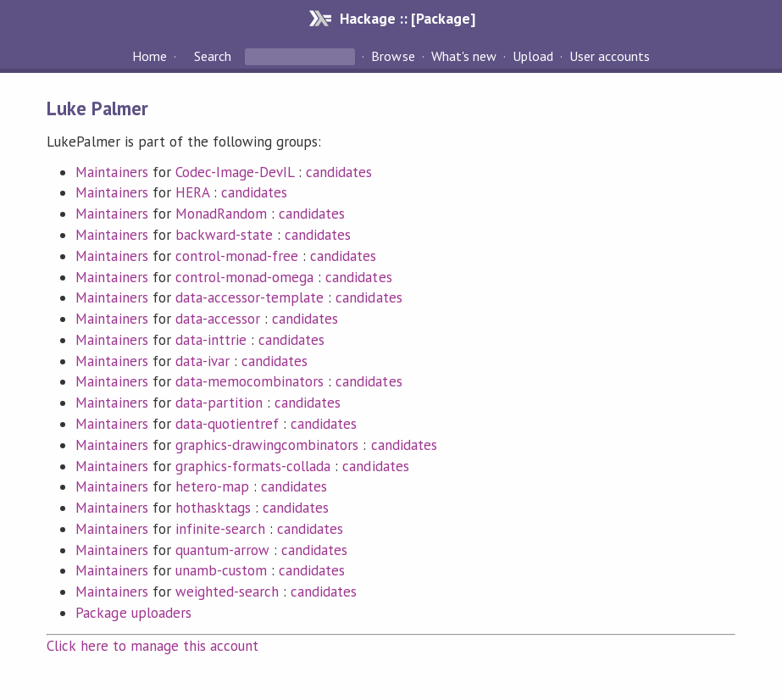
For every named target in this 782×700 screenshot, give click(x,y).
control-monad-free (237, 256)
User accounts (610, 56)
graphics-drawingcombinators (267, 445)
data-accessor (218, 319)
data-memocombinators (250, 381)
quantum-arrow (222, 550)
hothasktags (213, 508)
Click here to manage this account (153, 646)
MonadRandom (221, 214)
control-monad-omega (244, 277)
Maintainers (111, 172)
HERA (192, 192)
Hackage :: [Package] (408, 18)
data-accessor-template (250, 297)
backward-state (224, 235)
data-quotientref (227, 424)
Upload (533, 56)
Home (150, 56)
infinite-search (220, 529)
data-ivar (202, 361)
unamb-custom (221, 570)
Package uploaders (133, 613)
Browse (393, 56)
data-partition (219, 403)
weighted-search (227, 592)
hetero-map (212, 486)
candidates (339, 172)
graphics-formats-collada (253, 466)
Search (213, 56)
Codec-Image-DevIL (235, 172)
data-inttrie (211, 340)
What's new (464, 56)
